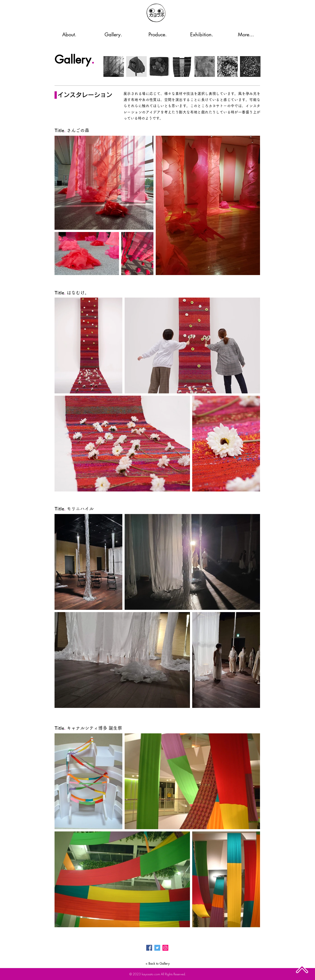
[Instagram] (165, 948)
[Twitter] (157, 948)
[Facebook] (149, 948)
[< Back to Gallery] (157, 964)
